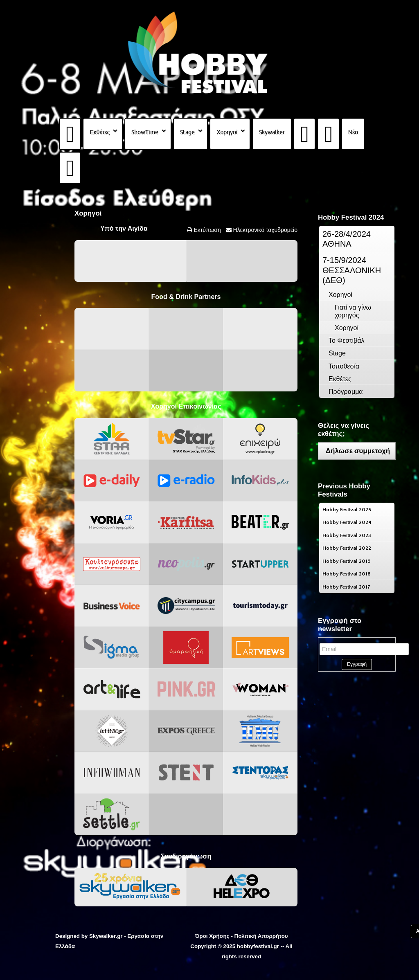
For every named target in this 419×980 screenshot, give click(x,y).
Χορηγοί (227, 132)
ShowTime (145, 132)
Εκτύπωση (207, 230)
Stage (187, 132)
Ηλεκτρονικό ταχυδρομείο (265, 230)
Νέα (353, 132)
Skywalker (272, 132)
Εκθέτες (100, 132)
